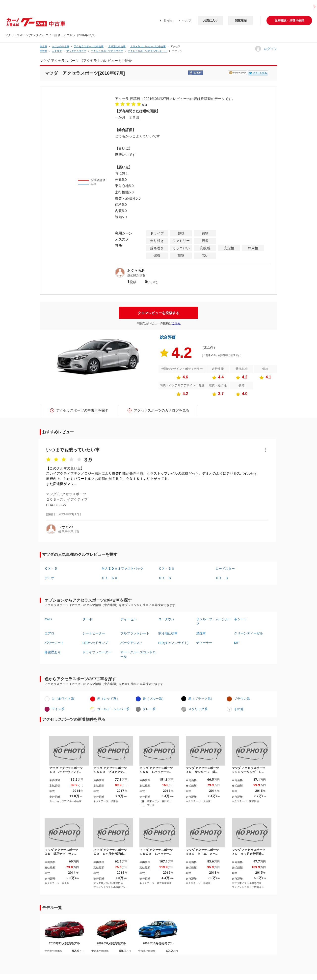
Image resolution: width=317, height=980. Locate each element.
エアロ (49, 633)
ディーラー (204, 643)
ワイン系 (58, 709)
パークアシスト (132, 643)
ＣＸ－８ (165, 578)
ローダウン (166, 619)
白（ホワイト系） (64, 699)
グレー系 (149, 709)
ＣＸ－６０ (110, 578)
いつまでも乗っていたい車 (73, 450)
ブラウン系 (242, 699)
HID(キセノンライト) (173, 643)
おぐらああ (136, 270)
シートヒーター (94, 633)
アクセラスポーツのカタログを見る (161, 410)
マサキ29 (66, 527)
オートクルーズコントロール (138, 654)
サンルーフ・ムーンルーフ (214, 621)
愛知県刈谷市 (136, 276)
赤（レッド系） (108, 699)
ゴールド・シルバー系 (113, 709)
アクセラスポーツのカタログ (107, 51)
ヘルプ (187, 21)
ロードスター (225, 569)
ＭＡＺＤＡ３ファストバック (122, 569)
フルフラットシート (135, 633)
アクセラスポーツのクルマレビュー (148, 51)
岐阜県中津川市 (69, 532)
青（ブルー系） (154, 699)
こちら (176, 323)
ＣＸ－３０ (167, 569)
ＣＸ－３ (222, 578)
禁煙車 (201, 633)
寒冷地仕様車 (168, 633)
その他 (239, 709)
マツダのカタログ (76, 51)
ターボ (87, 619)
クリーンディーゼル (249, 633)
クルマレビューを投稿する (158, 313)
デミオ (49, 578)
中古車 (43, 46)
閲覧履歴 (241, 21)
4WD (48, 619)
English (169, 21)
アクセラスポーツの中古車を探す (82, 410)
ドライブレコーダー (97, 652)
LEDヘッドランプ (95, 643)
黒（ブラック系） (201, 699)
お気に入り (211, 21)
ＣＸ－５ (51, 569)
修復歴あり (53, 652)
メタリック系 (198, 709)
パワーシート (54, 643)
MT (236, 643)
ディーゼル (128, 619)
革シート (240, 619)
